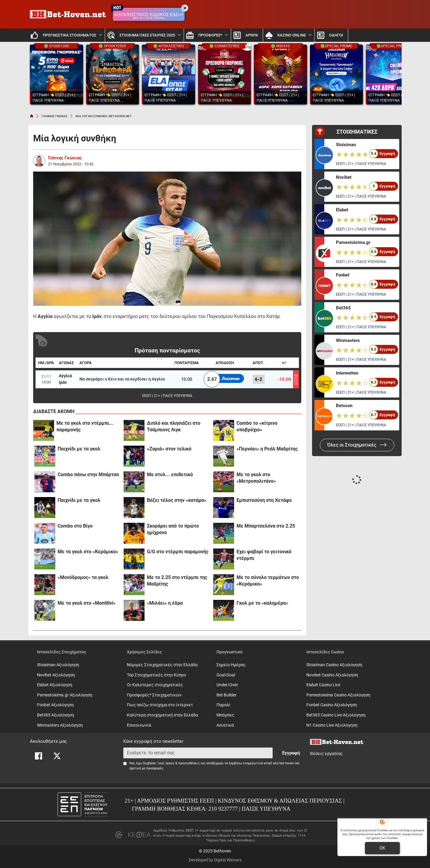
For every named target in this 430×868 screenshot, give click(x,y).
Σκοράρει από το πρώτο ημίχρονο (173, 529)
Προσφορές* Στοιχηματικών (154, 695)
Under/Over (227, 685)
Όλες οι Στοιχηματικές (357, 445)
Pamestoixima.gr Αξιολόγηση (65, 695)
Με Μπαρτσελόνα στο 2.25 (266, 526)
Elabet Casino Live (323, 685)
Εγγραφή (291, 753)
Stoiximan (346, 145)
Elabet (342, 210)
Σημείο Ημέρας (231, 665)
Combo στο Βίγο (75, 526)
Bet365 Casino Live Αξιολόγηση (336, 715)
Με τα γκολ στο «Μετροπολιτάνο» (256, 478)
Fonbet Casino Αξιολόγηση (332, 705)
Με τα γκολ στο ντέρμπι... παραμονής (85, 426)
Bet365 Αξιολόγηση (56, 715)
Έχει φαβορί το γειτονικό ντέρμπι (264, 555)
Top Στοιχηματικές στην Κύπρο (156, 675)
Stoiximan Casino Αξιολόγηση (334, 665)
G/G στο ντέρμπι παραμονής (178, 552)
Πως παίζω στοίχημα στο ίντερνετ (160, 705)
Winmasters (348, 340)
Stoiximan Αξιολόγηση (58, 665)
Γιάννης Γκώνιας (65, 158)
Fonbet (343, 275)
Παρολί (224, 705)
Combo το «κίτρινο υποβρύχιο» (257, 426)
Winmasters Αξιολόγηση (60, 725)
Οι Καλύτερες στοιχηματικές (155, 685)
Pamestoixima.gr (353, 242)
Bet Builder (226, 695)
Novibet (344, 177)
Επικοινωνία (139, 725)
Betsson (344, 406)
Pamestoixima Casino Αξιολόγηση (338, 695)
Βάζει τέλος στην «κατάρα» (177, 500)
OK (382, 848)
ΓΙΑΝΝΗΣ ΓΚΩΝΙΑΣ (54, 116)
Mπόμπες (225, 715)
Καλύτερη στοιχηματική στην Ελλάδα (162, 715)
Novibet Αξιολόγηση (56, 675)
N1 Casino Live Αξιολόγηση (332, 725)
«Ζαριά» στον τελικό (169, 449)
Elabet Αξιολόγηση (55, 685)
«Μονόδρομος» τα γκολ (83, 577)
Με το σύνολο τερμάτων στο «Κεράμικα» (268, 581)
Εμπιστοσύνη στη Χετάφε (264, 500)
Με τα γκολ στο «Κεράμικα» (88, 552)
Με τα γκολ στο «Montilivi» (87, 603)
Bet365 (343, 308)
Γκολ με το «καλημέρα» (262, 603)
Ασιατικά (225, 725)
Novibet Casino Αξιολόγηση (332, 675)
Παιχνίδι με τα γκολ (79, 449)
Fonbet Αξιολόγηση (55, 705)
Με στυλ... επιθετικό (170, 475)
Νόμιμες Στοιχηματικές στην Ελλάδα (162, 665)
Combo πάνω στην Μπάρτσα (88, 475)
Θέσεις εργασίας (326, 754)
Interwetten (347, 373)
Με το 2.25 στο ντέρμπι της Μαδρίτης (177, 581)
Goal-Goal (226, 675)
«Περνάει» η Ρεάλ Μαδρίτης (267, 449)
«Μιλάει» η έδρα (165, 603)
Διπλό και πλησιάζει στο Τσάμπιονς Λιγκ (174, 426)
